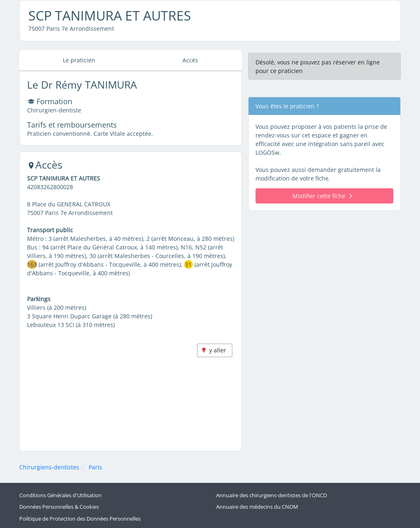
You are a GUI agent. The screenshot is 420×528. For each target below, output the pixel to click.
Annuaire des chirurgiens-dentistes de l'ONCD (272, 495)
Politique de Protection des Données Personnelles (80, 519)
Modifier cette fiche (322, 196)
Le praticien (79, 60)
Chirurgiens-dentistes (49, 467)
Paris (95, 467)
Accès (190, 60)
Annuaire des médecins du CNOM (257, 507)
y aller (218, 350)
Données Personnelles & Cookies (59, 507)
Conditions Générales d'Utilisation (60, 495)
